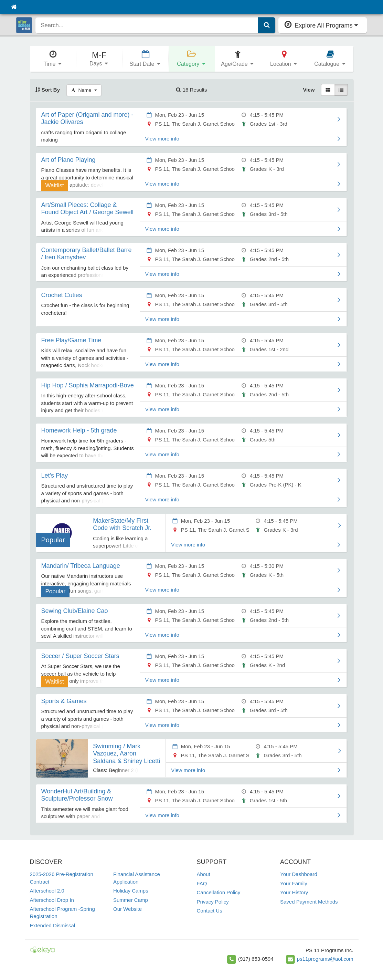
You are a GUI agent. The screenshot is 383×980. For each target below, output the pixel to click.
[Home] (14, 7)
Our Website (127, 909)
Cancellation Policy (219, 892)
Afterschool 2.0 (47, 891)
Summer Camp (131, 900)
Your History (294, 892)
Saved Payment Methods (309, 902)
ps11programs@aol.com (325, 959)
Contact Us (210, 911)
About (204, 874)
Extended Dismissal (53, 925)
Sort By (48, 90)
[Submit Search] (267, 25)
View (309, 90)
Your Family (294, 883)
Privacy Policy (213, 902)
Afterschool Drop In (52, 900)
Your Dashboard (299, 874)
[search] (147, 25)
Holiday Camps (131, 891)
